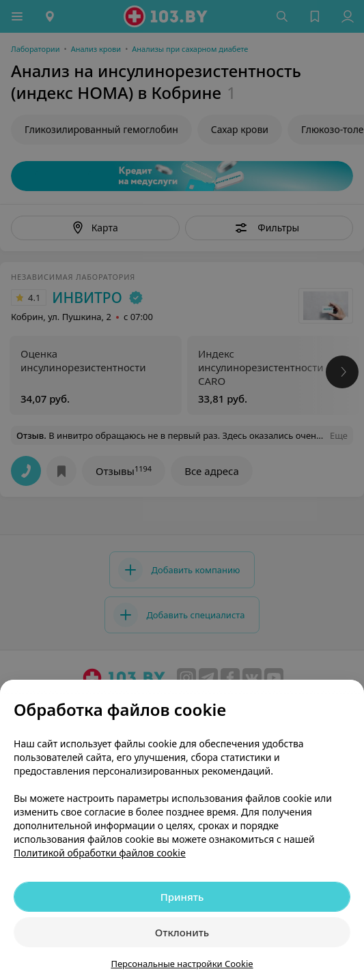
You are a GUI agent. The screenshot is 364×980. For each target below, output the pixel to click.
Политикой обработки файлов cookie (100, 853)
